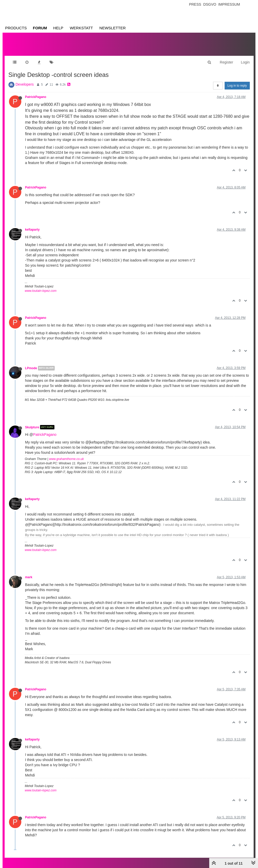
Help (58, 28)
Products (16, 28)
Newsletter (113, 28)
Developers (25, 84)
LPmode (31, 368)
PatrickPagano (36, 97)
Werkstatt (81, 28)
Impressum (229, 4)
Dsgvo (210, 4)
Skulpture (32, 427)
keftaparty (32, 230)
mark (29, 577)
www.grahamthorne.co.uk (66, 459)
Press (195, 4)
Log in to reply (237, 86)
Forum (40, 28)
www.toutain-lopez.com (41, 291)
